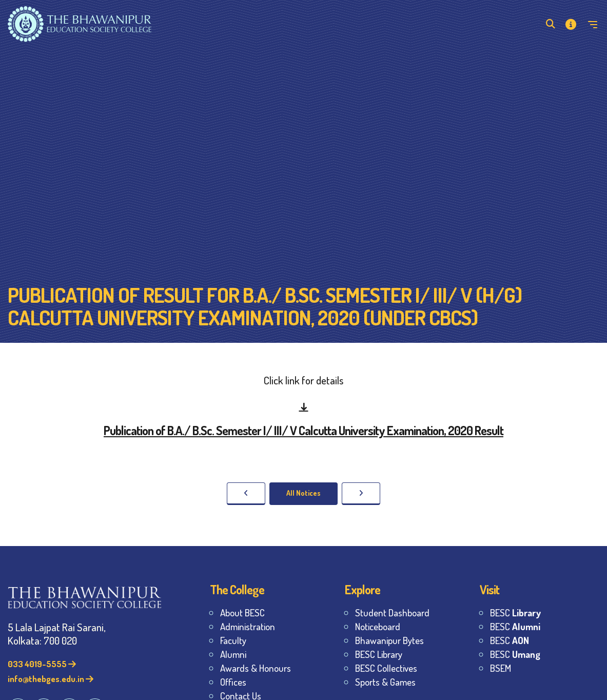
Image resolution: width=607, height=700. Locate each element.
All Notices (303, 493)
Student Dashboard (392, 612)
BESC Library (379, 654)
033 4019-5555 (42, 664)
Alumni (233, 654)
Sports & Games (385, 682)
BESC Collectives (386, 668)
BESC (515, 612)
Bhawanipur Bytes (389, 640)
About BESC (242, 612)
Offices (233, 682)
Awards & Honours (256, 668)
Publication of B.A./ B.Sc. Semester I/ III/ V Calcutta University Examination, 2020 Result (303, 430)
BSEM (501, 668)
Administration (248, 626)
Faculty (233, 640)
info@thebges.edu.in (51, 679)
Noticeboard (378, 626)
